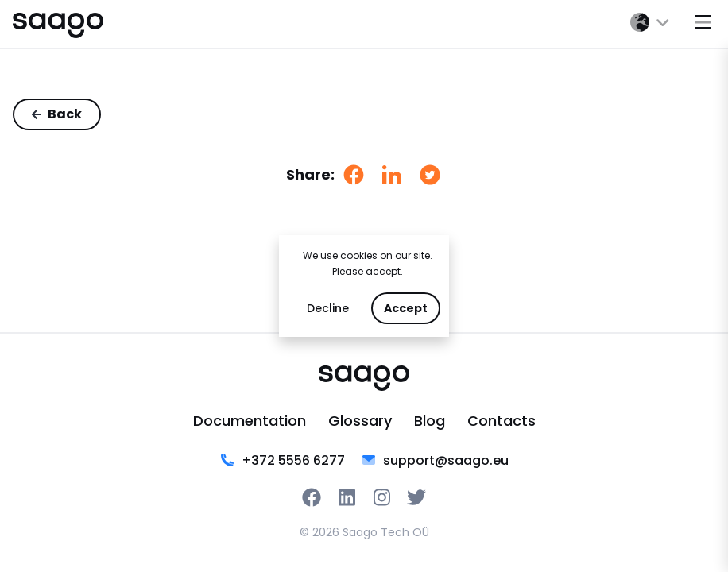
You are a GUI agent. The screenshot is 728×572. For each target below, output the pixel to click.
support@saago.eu (435, 461)
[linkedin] (392, 175)
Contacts (501, 421)
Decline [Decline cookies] (328, 308)
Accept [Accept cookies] (406, 308)
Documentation (250, 421)
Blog (430, 421)
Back (57, 114)
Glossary (360, 421)
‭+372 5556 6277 (282, 461)
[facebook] (354, 175)
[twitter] (430, 175)
